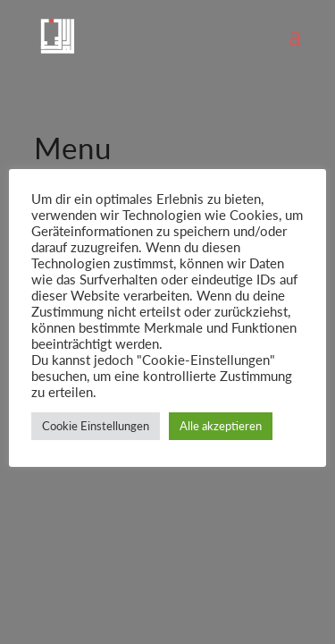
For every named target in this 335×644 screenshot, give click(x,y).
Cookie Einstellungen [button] (96, 426)
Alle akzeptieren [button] (221, 426)
